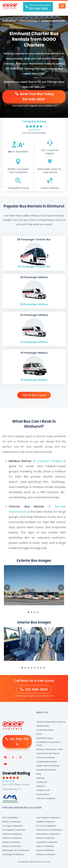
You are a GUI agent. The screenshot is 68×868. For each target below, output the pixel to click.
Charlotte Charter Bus (47, 842)
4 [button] (39, 613)
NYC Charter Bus (10, 818)
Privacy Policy (43, 794)
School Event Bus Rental (48, 753)
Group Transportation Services (51, 722)
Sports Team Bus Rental (48, 766)
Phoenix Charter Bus (46, 854)
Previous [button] (7, 588)
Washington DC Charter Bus (16, 850)
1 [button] (29, 613)
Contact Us (42, 782)
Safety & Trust (43, 790)
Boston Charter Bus (12, 822)
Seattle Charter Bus (46, 822)
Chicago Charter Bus (13, 826)
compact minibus (49, 461)
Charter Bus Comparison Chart (48, 744)
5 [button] (36, 669)
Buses (39, 734)
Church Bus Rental (45, 757)
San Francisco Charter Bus (49, 830)
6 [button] (39, 669)
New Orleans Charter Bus (48, 834)
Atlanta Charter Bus (12, 846)
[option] (34, 588)
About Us (41, 786)
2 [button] (33, 613)
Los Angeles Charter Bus (14, 830)
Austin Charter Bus (45, 850)
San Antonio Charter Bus (48, 818)
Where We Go (43, 726)
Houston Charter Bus (12, 838)
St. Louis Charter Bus (46, 826)
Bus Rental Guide (45, 738)
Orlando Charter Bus (12, 834)
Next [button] (61, 588)
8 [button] (45, 669)
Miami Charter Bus (45, 846)
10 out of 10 (34, 130)
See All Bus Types (34, 395)
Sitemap (41, 778)
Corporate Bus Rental (47, 762)
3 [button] (36, 613)
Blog (39, 774)
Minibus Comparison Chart (49, 749)
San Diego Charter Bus (13, 854)
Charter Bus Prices (45, 730)
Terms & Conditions (46, 798)
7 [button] (42, 669)
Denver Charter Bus (46, 838)
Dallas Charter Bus (11, 842)
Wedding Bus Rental (46, 770)
